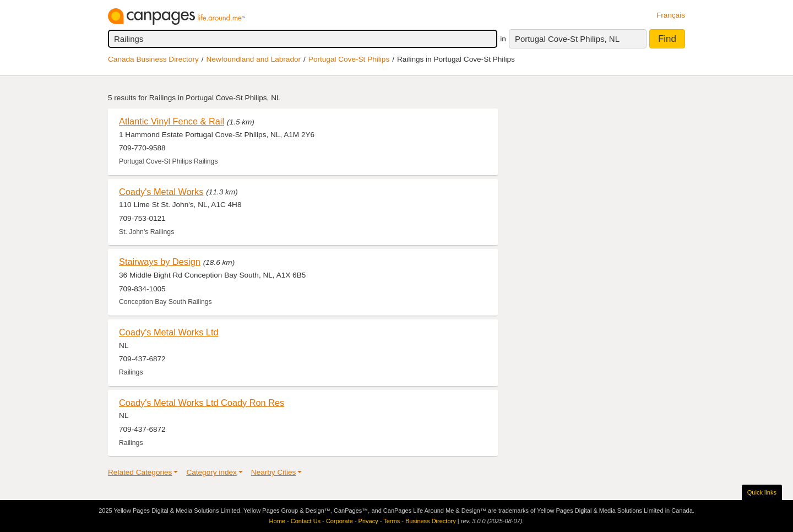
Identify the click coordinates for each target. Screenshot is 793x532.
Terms (392, 521)
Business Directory (431, 521)
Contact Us (306, 521)
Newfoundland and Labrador (254, 59)
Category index (211, 472)
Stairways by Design (160, 262)
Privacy (368, 521)
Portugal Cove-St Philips (349, 59)
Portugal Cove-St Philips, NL (567, 39)
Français (671, 15)
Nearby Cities (274, 472)
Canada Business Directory (153, 59)
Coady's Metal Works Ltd (169, 332)
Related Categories (140, 472)
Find (667, 39)
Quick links (762, 492)
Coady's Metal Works (161, 192)
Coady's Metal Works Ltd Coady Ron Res (202, 403)
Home (277, 521)
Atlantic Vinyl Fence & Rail (172, 121)
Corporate (340, 521)
